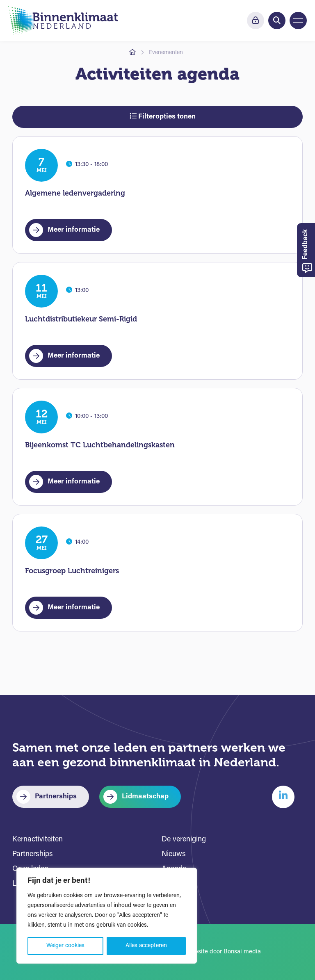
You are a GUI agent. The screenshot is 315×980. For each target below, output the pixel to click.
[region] (107, 916)
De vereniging (184, 840)
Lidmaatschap (145, 797)
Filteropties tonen (163, 116)
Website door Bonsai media (223, 952)
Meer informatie (74, 230)
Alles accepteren (146, 946)
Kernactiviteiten (38, 840)
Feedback (307, 251)
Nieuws (174, 854)
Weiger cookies (65, 946)
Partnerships (56, 797)
